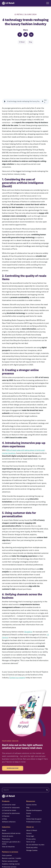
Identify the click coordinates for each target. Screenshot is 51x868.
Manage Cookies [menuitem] (32, 828)
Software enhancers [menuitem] (9, 800)
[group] (26, 79)
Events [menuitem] (29, 791)
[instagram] (32, 859)
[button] (5, 79)
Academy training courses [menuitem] (11, 842)
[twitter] (26, 859)
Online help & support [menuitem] (34, 797)
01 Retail (22, 42)
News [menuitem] (28, 794)
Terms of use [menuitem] (31, 820)
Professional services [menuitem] (9, 845)
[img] (43, 79)
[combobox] (26, 768)
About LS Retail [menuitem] (32, 808)
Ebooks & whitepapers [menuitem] (34, 788)
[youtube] (19, 859)
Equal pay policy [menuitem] (32, 826)
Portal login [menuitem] (30, 814)
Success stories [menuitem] (32, 783)
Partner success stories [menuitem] (10, 839)
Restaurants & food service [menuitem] (11, 811)
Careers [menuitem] (29, 811)
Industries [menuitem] (6, 805)
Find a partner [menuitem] (7, 833)
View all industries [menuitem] (8, 825)
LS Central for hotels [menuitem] (9, 788)
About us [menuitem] (30, 805)
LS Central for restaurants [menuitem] (11, 786)
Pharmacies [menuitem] (6, 817)
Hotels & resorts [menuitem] (8, 814)
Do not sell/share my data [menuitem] (35, 823)
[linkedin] (38, 859)
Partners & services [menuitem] (10, 830)
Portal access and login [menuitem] (10, 848)
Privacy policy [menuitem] (31, 817)
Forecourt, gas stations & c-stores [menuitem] (11, 821)
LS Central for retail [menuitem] (9, 783)
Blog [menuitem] (28, 786)
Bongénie (28, 610)
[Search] (47, 768)
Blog (30, 42)
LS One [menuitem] (4, 797)
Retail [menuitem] (4, 808)
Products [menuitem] (6, 779)
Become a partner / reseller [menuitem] (12, 836)
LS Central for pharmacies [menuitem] (11, 791)
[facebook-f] (13, 859)
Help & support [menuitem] (7, 850)
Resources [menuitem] (31, 779)
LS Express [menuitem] (6, 794)
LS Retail (19, 15)
